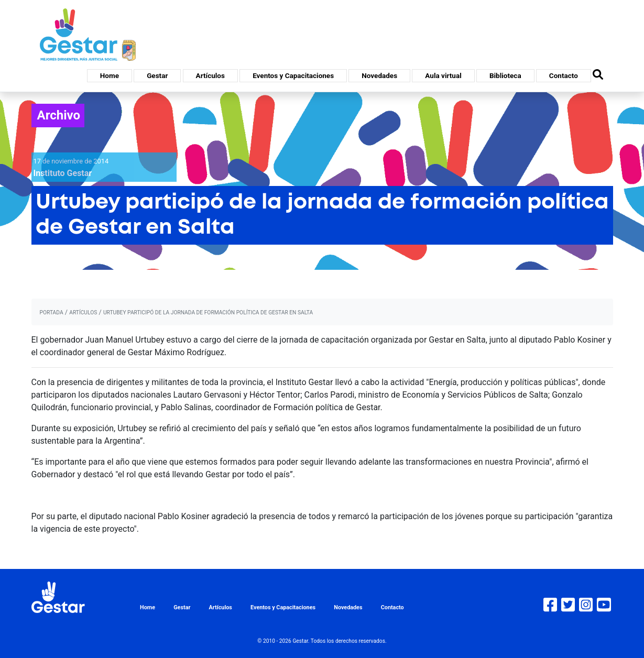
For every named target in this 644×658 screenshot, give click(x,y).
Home (110, 75)
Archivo (59, 115)
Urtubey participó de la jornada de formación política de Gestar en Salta (208, 312)
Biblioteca (505, 75)
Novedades (379, 75)
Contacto (564, 75)
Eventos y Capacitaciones (293, 75)
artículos (83, 312)
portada (52, 312)
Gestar (157, 75)
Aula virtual (443, 75)
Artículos (210, 75)
